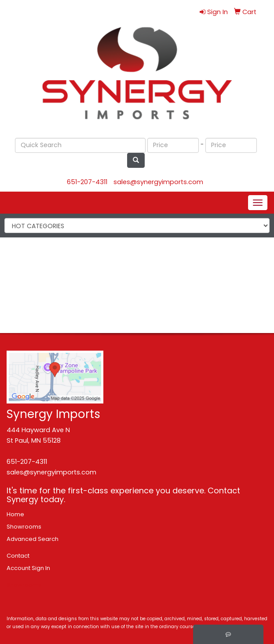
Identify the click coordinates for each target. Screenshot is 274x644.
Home (15, 514)
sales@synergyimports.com (158, 182)
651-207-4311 (87, 182)
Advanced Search (33, 539)
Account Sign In (28, 568)
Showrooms (24, 527)
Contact (18, 556)
